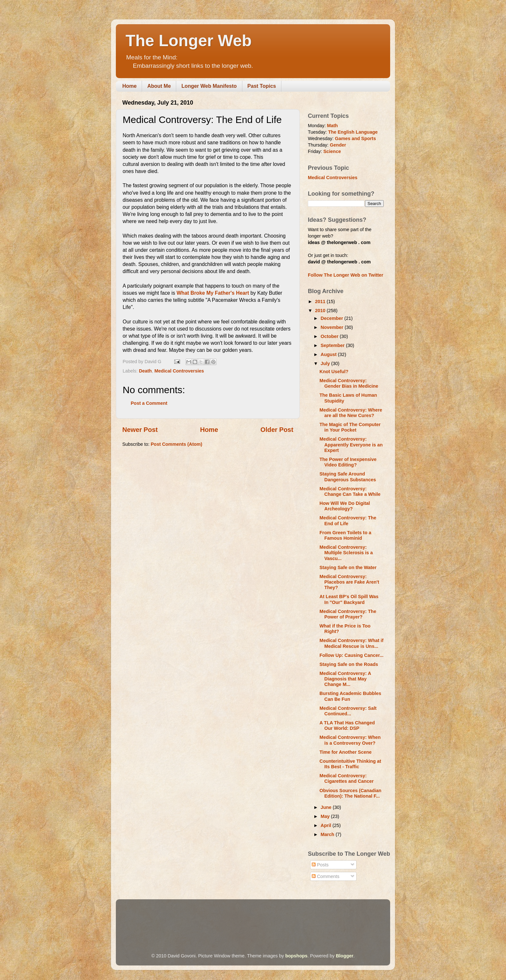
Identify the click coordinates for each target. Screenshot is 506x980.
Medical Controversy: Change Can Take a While (350, 491)
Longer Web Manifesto (209, 86)
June (327, 807)
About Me (159, 86)
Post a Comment (149, 403)
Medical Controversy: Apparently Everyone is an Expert (351, 445)
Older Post (277, 430)
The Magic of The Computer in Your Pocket (350, 427)
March (328, 834)
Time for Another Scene (346, 752)
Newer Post (140, 430)
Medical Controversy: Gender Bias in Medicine (349, 383)
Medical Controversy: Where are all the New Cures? (351, 413)
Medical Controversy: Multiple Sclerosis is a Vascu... (346, 553)
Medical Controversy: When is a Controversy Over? (350, 740)
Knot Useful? (334, 372)
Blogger (345, 956)
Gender (338, 145)
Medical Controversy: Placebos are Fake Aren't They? (349, 582)
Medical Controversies (179, 371)
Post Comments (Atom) (177, 444)
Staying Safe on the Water (348, 567)
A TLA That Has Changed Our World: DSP (347, 725)
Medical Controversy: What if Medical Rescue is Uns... (351, 643)
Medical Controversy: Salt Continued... (348, 711)
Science (332, 151)
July (326, 363)
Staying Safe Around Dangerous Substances (348, 477)
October (330, 336)
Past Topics (262, 86)
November (333, 327)
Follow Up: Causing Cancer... (351, 655)
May (326, 816)
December (333, 318)
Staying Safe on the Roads (349, 664)
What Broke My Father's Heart (213, 293)
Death (145, 371)
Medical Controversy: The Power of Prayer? (348, 614)
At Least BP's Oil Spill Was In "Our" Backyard (349, 599)
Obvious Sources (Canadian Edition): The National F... (350, 793)
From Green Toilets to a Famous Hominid (345, 535)
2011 (321, 301)
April (327, 825)
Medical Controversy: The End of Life (348, 521)
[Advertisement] (240, 917)
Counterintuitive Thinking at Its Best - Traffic (350, 764)
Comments (326, 876)
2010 (321, 311)
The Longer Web (189, 41)
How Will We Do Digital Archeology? (345, 506)
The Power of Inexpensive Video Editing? (348, 462)
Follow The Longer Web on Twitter (346, 275)
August (329, 354)
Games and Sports (355, 138)
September (333, 345)
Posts (320, 865)
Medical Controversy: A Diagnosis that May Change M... (345, 679)
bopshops (296, 956)
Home (129, 86)
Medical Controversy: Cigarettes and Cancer (347, 778)
